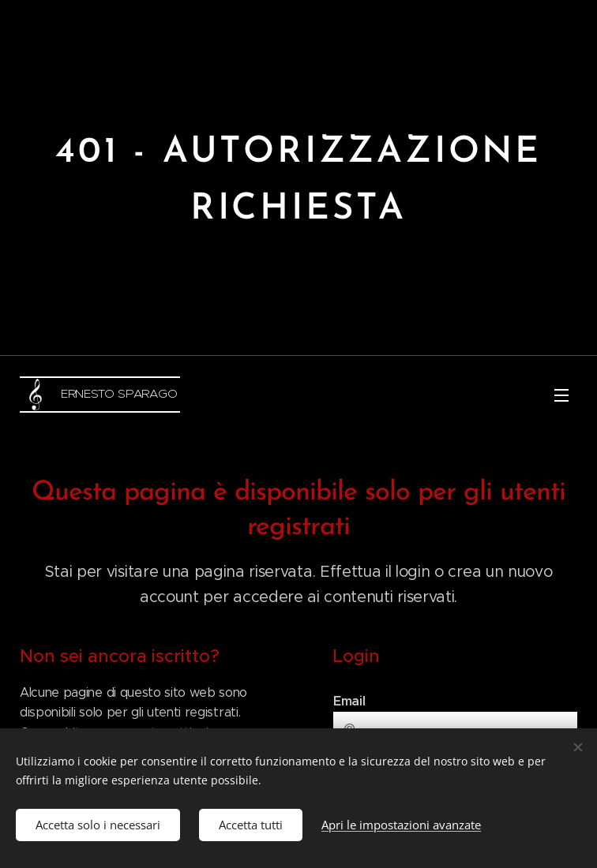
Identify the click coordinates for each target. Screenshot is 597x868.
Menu (561, 395)
